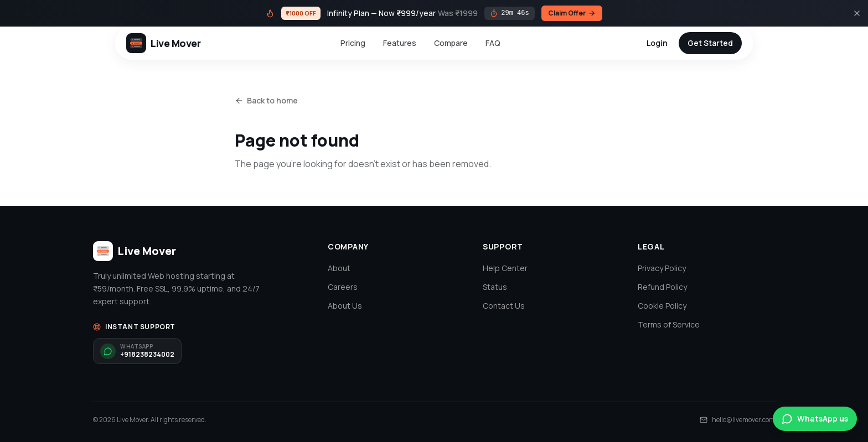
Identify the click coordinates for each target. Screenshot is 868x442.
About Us (345, 306)
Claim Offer (572, 13)
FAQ (493, 43)
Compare (451, 43)
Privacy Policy (662, 268)
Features (400, 43)
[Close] (857, 13)
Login (657, 43)
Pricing (353, 43)
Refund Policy (662, 287)
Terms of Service (669, 324)
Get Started (710, 43)
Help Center (505, 268)
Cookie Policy (662, 306)
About (339, 268)
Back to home (266, 100)
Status (495, 287)
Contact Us (504, 306)
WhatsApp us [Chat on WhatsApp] (815, 419)
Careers (343, 287)
